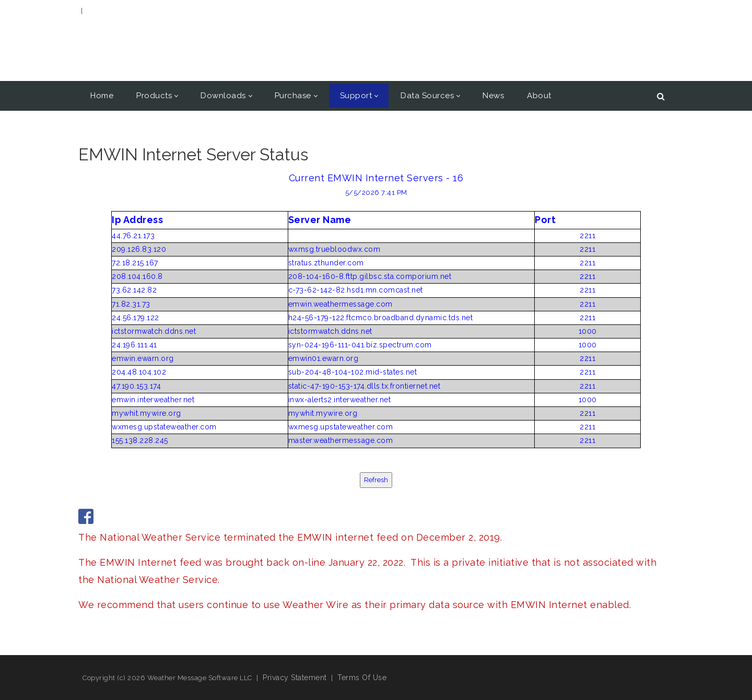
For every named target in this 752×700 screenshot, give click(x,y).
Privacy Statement (295, 678)
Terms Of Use (362, 678)
